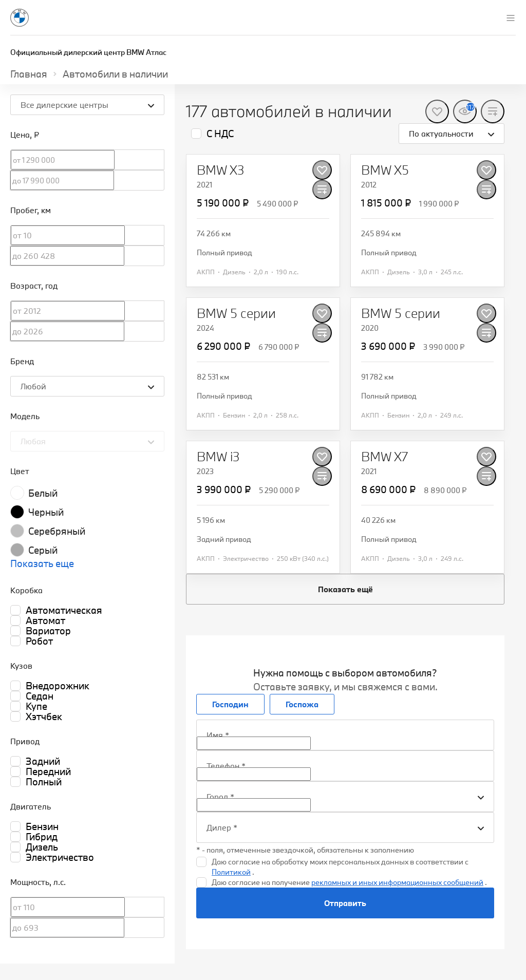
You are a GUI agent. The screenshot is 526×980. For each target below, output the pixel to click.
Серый (43, 550)
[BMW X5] (385, 170)
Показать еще (42, 563)
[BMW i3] (218, 457)
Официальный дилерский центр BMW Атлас (88, 52)
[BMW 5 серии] (236, 313)
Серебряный (57, 531)
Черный (46, 512)
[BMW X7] (384, 457)
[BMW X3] (221, 170)
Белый (43, 493)
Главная (29, 74)
